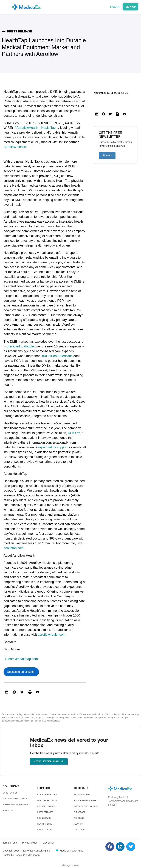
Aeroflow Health (15, 147)
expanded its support (53, 447)
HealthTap (48, 128)
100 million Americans (57, 356)
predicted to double (20, 346)
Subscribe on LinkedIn (21, 672)
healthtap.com (14, 548)
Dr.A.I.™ (74, 433)
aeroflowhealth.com (52, 635)
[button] (7, 692)
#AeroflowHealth (26, 128)
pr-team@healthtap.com (21, 659)
